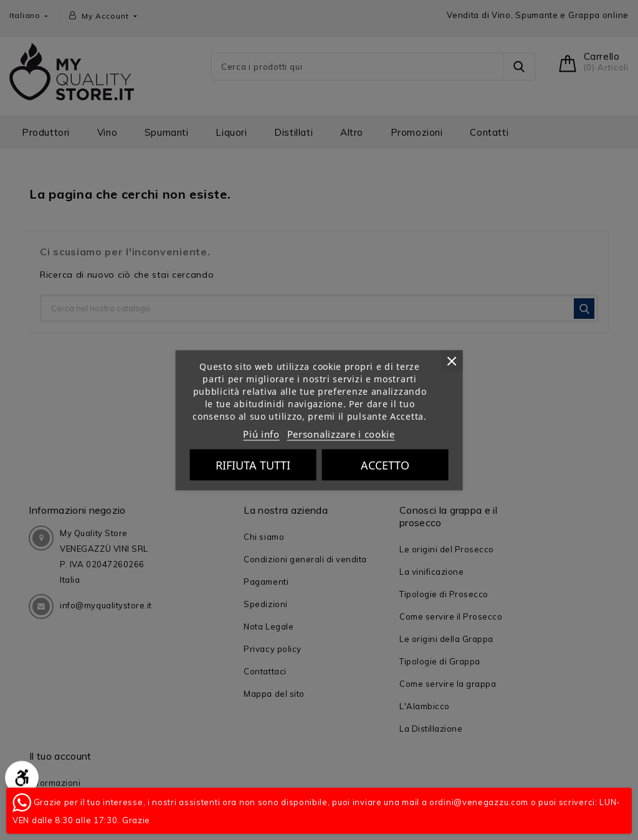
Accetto (385, 465)
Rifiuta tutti (253, 465)
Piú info (261, 433)
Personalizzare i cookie (341, 433)
